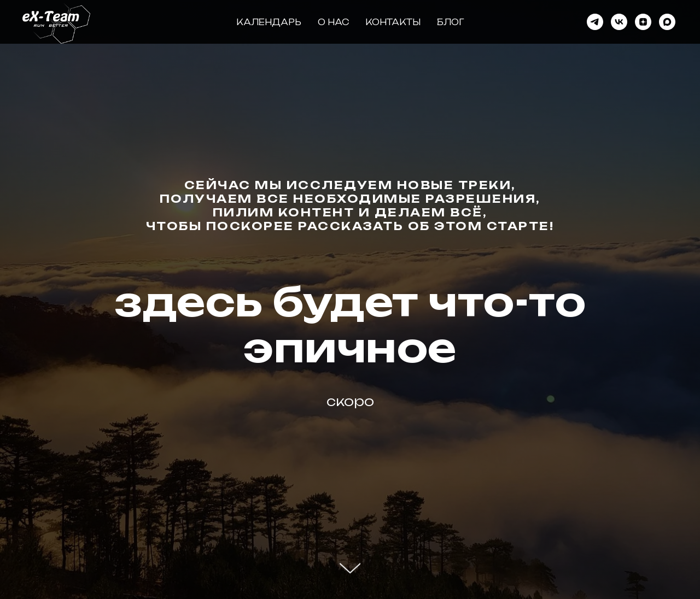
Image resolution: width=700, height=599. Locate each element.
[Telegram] (595, 22)
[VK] (619, 22)
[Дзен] (643, 22)
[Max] (667, 22)
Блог (450, 22)
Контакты (393, 22)
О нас (333, 22)
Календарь (269, 22)
